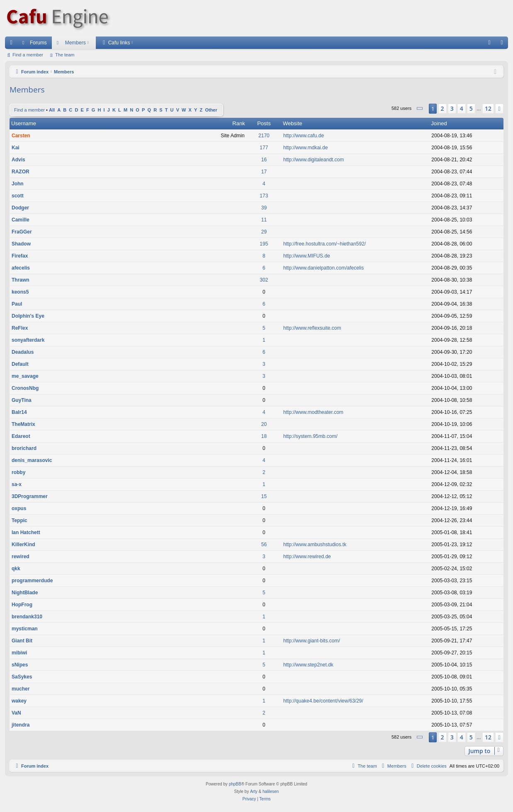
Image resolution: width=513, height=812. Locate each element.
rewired (21, 557)
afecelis (21, 268)
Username (24, 123)
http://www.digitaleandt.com (314, 160)
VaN (16, 713)
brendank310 (27, 617)
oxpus (19, 508)
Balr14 (19, 412)
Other (211, 110)
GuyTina (22, 400)
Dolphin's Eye (28, 316)
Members (75, 43)
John (18, 184)
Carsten (21, 136)
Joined (439, 123)
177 (264, 148)
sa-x (17, 484)
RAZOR (21, 172)
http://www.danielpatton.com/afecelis (323, 268)
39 (264, 208)
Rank (238, 123)
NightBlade (25, 593)
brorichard (24, 448)
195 (264, 244)
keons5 (20, 292)
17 (264, 172)
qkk (16, 569)
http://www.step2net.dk (308, 665)
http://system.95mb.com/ (310, 436)
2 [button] (442, 108)
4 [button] (462, 108)
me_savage (25, 376)
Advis (18, 160)
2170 (264, 136)
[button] (420, 108)
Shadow (21, 244)
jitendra (21, 725)
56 (264, 545)
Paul (17, 304)
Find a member (28, 55)
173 (264, 196)
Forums (38, 43)
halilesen (271, 791)
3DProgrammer (30, 496)
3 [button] (452, 108)
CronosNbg (25, 388)
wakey (19, 701)
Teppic (19, 520)
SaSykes (22, 677)
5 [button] (471, 108)
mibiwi (19, 653)
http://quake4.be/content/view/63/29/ (323, 701)
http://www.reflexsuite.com (312, 328)
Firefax (20, 256)
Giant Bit (22, 641)
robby (18, 472)
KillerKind (23, 545)
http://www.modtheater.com (313, 412)
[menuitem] (489, 43)
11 (264, 220)
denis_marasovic (32, 460)
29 (264, 232)
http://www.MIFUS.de (307, 256)
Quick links (13, 44)
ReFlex (20, 328)
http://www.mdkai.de (305, 148)
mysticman (25, 629)
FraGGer (22, 232)
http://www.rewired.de (307, 557)
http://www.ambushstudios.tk (315, 545)
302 (264, 280)
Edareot (21, 436)
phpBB (235, 784)
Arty (254, 791)
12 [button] (488, 108)
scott (18, 196)
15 (264, 496)
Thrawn (21, 280)
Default (20, 364)
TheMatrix (23, 424)
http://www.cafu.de (304, 136)
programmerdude (32, 581)
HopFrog (22, 605)
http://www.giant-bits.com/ (312, 641)
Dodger (20, 208)
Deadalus (23, 352)
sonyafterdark (28, 340)
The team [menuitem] (65, 55)
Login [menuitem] (504, 44)
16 (264, 160)
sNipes (20, 665)
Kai (16, 148)
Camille (21, 220)
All (52, 110)
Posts (264, 123)
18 (264, 436)
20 (264, 424)
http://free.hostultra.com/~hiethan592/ (325, 244)
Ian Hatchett (26, 532)
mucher (21, 689)
